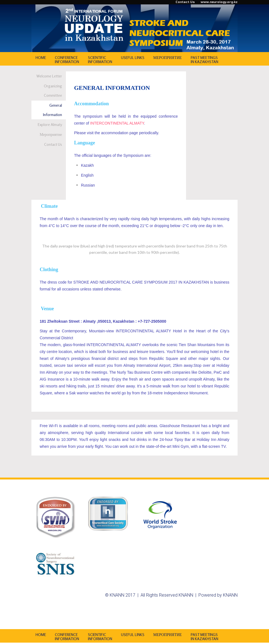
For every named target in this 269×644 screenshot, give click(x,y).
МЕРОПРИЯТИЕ (168, 57)
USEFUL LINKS (133, 57)
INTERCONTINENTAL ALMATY (117, 123)
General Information (53, 110)
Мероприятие (51, 134)
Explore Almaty (50, 124)
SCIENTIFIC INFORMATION (100, 60)
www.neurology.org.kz (219, 2)
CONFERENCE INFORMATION (67, 60)
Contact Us (185, 2)
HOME (41, 57)
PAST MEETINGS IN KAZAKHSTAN (205, 60)
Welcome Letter (49, 76)
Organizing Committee (53, 91)
